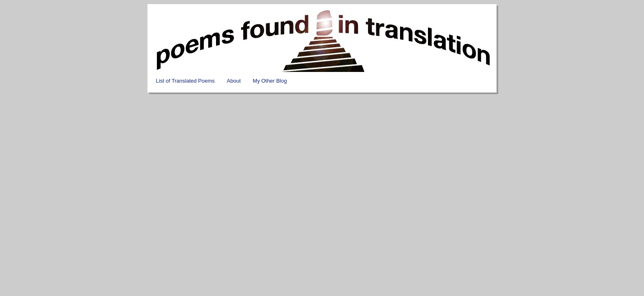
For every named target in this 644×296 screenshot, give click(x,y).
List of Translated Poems (185, 81)
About (234, 81)
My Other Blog (270, 81)
